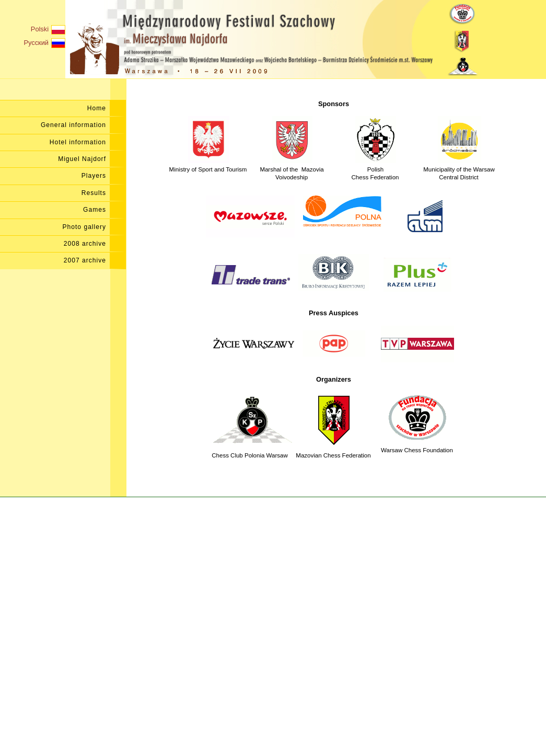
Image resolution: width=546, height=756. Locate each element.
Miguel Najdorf (82, 159)
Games (95, 210)
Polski (48, 30)
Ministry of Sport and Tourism (208, 165)
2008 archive (85, 244)
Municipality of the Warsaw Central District (459, 169)
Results (94, 193)
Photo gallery (85, 227)
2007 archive (85, 260)
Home (97, 108)
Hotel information (78, 142)
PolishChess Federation (375, 169)
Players (94, 176)
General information (73, 125)
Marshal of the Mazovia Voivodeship (292, 169)
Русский (45, 43)
